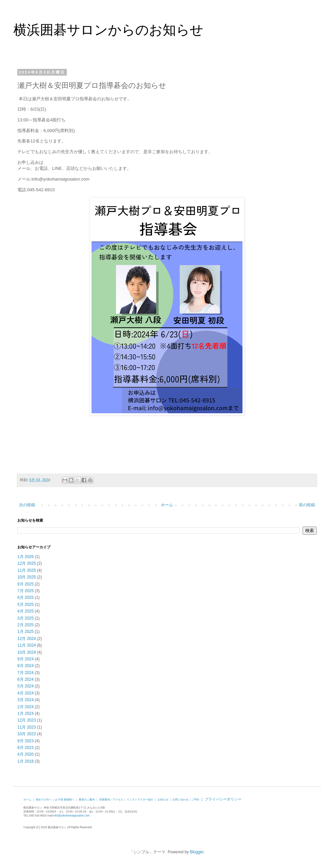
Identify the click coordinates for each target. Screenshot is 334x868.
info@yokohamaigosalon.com (71, 816)
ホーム (167, 505)
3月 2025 (26, 618)
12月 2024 (27, 639)
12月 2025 (27, 563)
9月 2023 (26, 741)
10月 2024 (27, 652)
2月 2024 (26, 707)
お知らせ (163, 799)
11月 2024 (27, 645)
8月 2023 (26, 748)
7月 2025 (26, 591)
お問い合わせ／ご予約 (186, 799)
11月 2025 (27, 570)
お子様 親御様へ (65, 799)
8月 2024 (26, 666)
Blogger (197, 852)
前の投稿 (307, 505)
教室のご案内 (87, 799)
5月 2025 (26, 605)
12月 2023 (27, 720)
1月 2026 (26, 557)
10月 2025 (27, 577)
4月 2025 (26, 611)
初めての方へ (44, 799)
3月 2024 (26, 700)
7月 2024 (26, 673)
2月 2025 (26, 625)
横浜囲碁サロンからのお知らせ (108, 30)
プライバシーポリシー (223, 799)
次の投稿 (27, 505)
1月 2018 (26, 761)
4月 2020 (26, 754)
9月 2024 (26, 659)
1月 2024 (26, 714)
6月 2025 (26, 598)
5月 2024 (26, 686)
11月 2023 (27, 727)
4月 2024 (26, 693)
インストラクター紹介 (140, 799)
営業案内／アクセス (111, 799)
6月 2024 (26, 679)
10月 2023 (27, 734)
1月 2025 (26, 632)
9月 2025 (26, 584)
